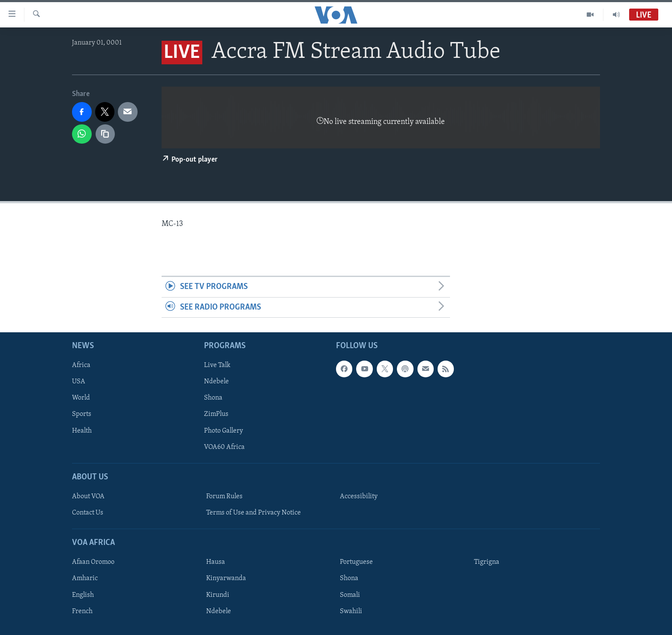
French (82, 611)
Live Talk (217, 365)
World (81, 398)
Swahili (351, 611)
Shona (213, 398)
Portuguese (356, 563)
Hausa (216, 563)
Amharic (85, 579)
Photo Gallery (223, 431)
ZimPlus (216, 415)
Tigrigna (487, 563)
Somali (350, 595)
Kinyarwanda (226, 579)
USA (79, 382)
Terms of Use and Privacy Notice (253, 513)
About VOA (88, 497)
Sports (82, 415)
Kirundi (218, 595)
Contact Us (88, 513)
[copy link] (105, 134)
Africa (81, 365)
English (83, 595)
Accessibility (359, 497)
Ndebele (216, 382)
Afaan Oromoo (93, 563)
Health (82, 431)
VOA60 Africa (224, 447)
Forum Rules (224, 497)
